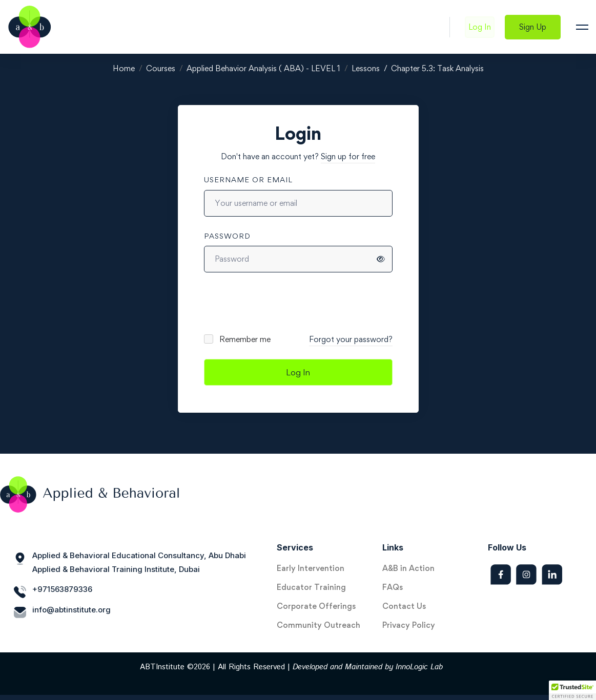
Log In (298, 372)
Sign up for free (348, 156)
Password (227, 236)
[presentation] (273, 303)
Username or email (248, 179)
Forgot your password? (351, 339)
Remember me (238, 339)
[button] (572, 690)
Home (124, 68)
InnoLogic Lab (419, 667)
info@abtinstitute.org (71, 610)
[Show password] (381, 259)
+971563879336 (62, 589)
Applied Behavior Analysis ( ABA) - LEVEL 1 (263, 68)
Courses (161, 68)
